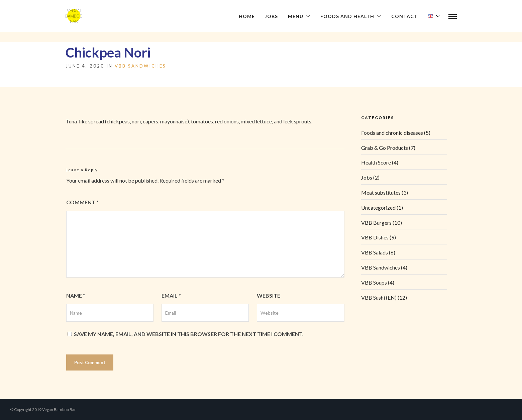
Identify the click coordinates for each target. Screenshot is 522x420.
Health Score (376, 162)
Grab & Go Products (385, 148)
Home (247, 16)
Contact (404, 16)
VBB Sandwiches (140, 66)
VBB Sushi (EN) (379, 297)
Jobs (271, 16)
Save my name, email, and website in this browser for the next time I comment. (189, 334)
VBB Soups (374, 282)
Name (76, 295)
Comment (82, 202)
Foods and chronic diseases (392, 133)
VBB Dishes (375, 237)
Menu (296, 16)
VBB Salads (375, 252)
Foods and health (347, 16)
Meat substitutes (381, 192)
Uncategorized (378, 207)
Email (171, 295)
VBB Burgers (376, 223)
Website (269, 295)
